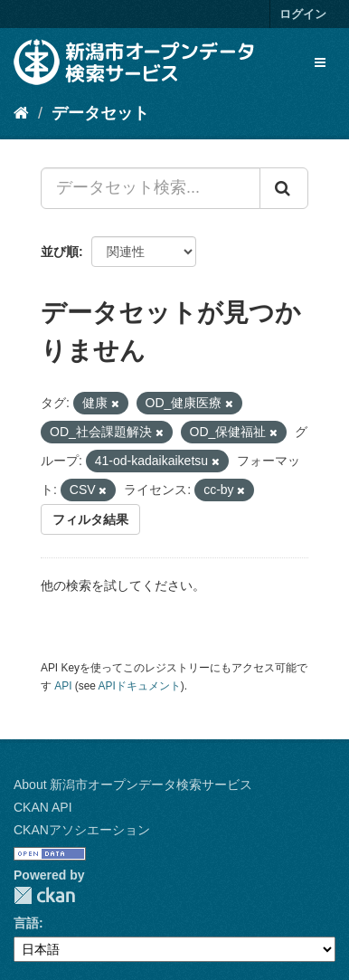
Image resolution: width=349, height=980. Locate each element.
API (63, 686)
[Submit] (284, 188)
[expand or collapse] (320, 62)
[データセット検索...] (151, 188)
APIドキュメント (140, 686)
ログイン (303, 14)
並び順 (60, 252)
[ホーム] (21, 113)
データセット (100, 113)
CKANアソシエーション (82, 830)
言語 (26, 923)
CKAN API (43, 807)
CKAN (44, 895)
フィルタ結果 (90, 519)
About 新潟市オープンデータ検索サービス (133, 785)
